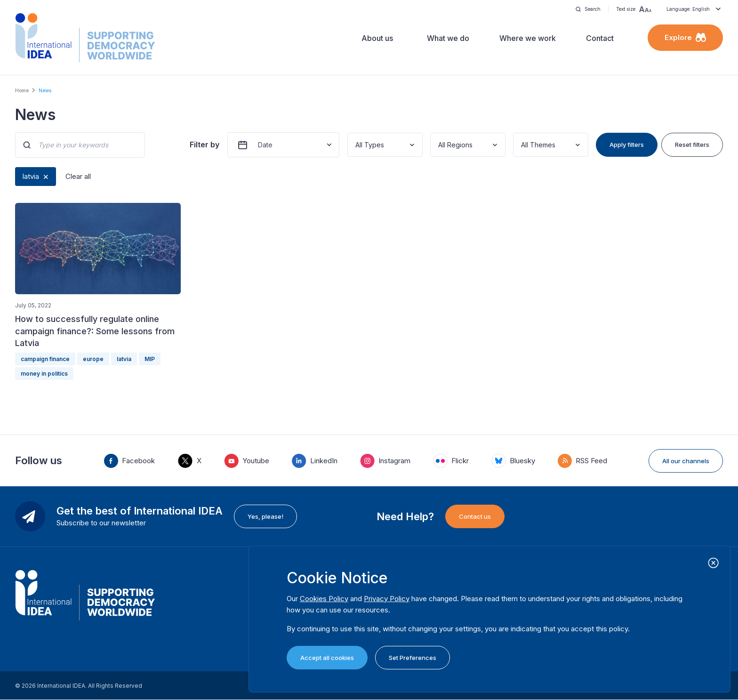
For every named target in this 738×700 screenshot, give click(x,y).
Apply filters (627, 145)
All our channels (686, 461)
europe (93, 359)
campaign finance (45, 359)
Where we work (528, 38)
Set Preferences (413, 658)
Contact (600, 38)
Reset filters (692, 145)
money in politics (44, 374)
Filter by (205, 145)
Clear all (78, 176)
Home (22, 90)
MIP (150, 359)
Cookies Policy (324, 599)
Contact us (475, 516)
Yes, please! (265, 516)
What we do (448, 38)
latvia (31, 176)
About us (377, 38)
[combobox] (356, 145)
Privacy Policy (387, 599)
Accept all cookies (327, 658)
